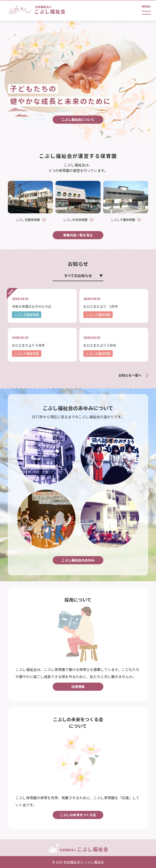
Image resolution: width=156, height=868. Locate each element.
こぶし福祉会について (78, 119)
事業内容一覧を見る (78, 235)
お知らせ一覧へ (130, 375)
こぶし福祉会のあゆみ (78, 560)
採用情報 (78, 687)
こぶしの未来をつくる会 (78, 815)
